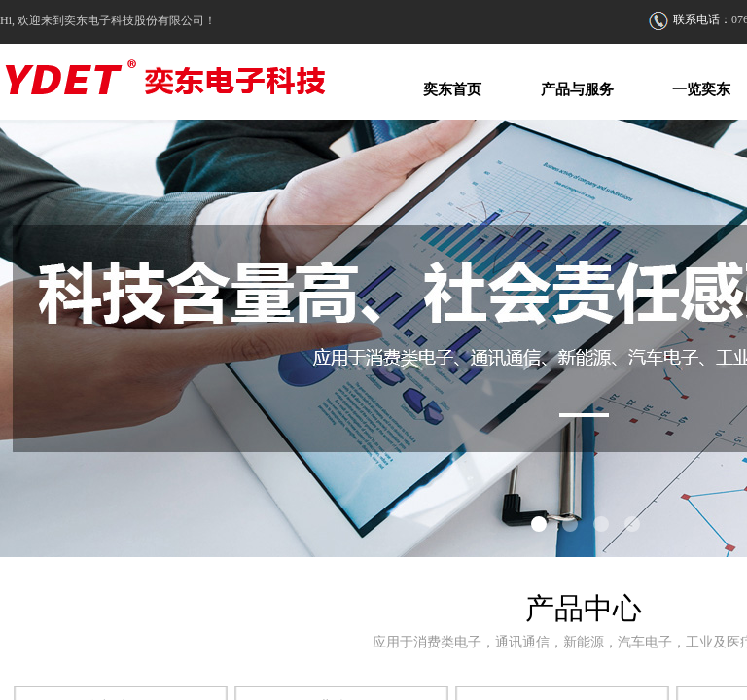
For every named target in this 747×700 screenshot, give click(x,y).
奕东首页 (452, 89)
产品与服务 (577, 89)
